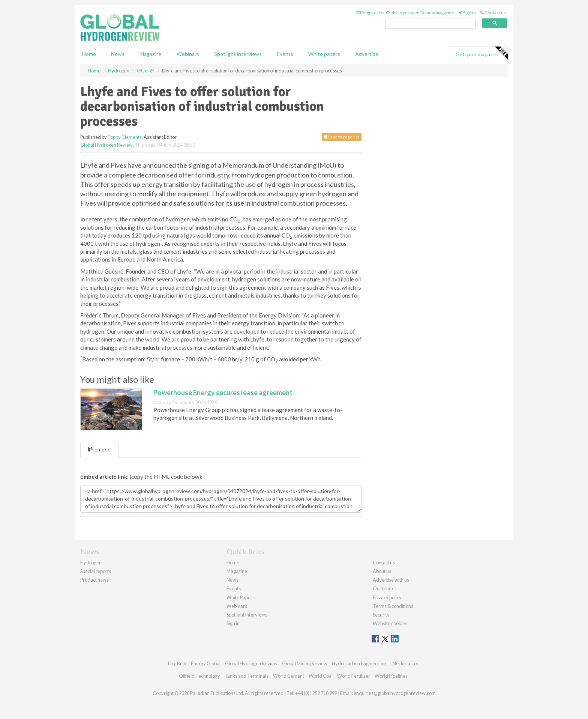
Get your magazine (481, 53)
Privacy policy (387, 597)
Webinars (188, 54)
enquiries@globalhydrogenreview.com (395, 693)
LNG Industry (404, 663)
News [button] (118, 54)
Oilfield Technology (199, 676)
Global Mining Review (305, 663)
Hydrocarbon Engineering (359, 663)
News (232, 580)
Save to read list (342, 137)
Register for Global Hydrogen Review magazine (405, 13)
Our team (383, 588)
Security (381, 615)
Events (285, 54)
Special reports (96, 571)
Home (89, 54)
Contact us (493, 13)
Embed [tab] (99, 449)
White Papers (241, 597)
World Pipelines (391, 676)
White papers (324, 54)
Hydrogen (91, 563)
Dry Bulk (177, 663)
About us (382, 571)
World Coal (321, 676)
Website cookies (390, 623)
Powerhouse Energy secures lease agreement (223, 393)
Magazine (151, 54)
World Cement (289, 676)
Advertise (367, 54)
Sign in (467, 13)
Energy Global (206, 663)
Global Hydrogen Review (106, 145)
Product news (94, 580)
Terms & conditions (393, 606)
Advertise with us (391, 580)
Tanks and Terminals (247, 676)
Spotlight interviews (238, 54)
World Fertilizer (354, 676)
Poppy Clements (125, 137)
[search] (430, 23)
